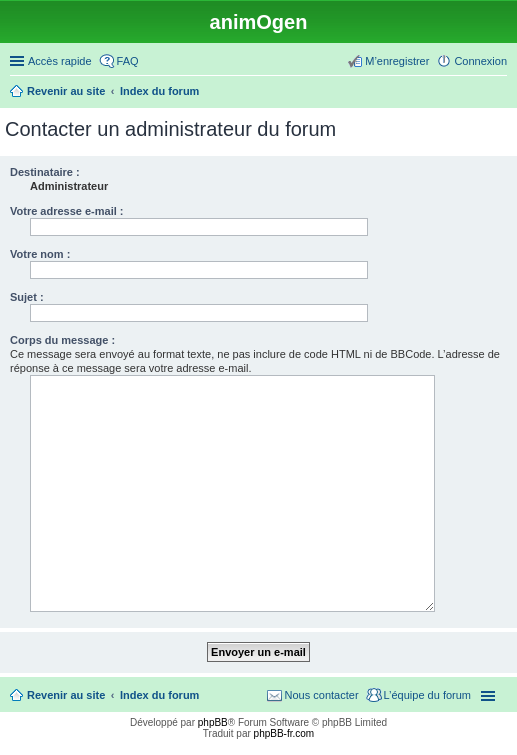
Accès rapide (60, 61)
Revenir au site (66, 695)
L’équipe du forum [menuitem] (427, 695)
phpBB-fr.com (284, 733)
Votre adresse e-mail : (67, 211)
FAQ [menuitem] (128, 61)
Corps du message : (62, 340)
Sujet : (27, 297)
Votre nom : (40, 254)
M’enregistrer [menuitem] (397, 61)
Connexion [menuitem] (480, 61)
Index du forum (159, 695)
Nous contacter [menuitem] (322, 695)
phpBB (213, 722)
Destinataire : (45, 172)
